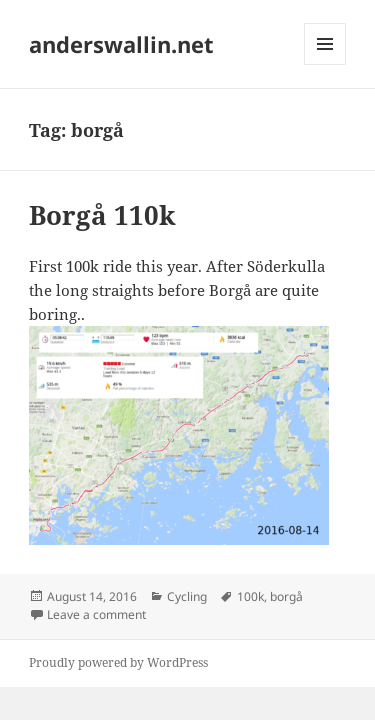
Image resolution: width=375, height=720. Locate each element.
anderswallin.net (121, 44)
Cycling (187, 596)
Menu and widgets (325, 64)
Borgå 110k (102, 215)
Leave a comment (96, 614)
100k (250, 596)
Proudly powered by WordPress (118, 662)
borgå (286, 596)
